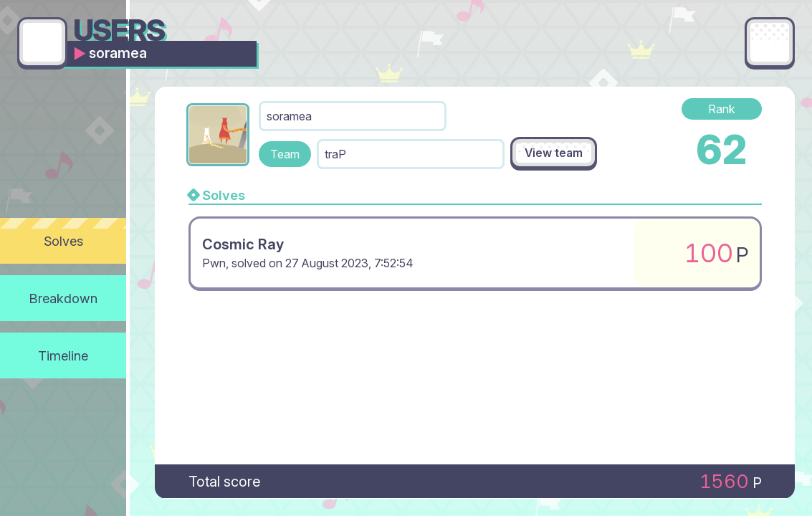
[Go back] (42, 42)
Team (285, 154)
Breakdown (63, 298)
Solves (63, 241)
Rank (722, 109)
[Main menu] (770, 42)
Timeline (63, 355)
